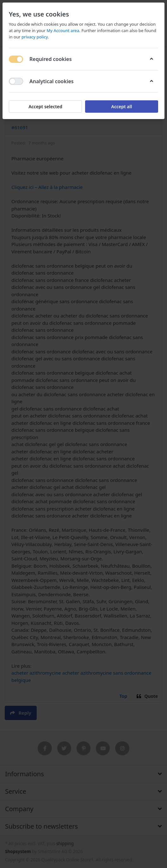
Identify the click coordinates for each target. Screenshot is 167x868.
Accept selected (45, 107)
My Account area (63, 30)
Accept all (122, 107)
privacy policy (35, 37)
